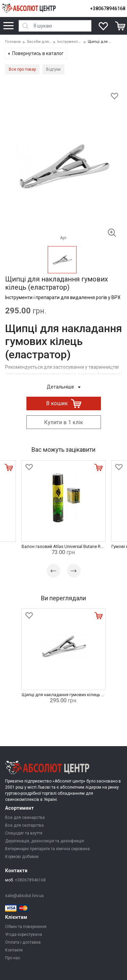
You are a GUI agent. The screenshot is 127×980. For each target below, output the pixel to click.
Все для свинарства (25, 818)
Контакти (14, 950)
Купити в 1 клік (63, 422)
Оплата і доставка (23, 942)
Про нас (13, 958)
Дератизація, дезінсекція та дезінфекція (45, 841)
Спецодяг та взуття (24, 833)
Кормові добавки (22, 857)
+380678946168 (108, 8)
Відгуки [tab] (53, 69)
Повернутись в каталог (38, 53)
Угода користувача (24, 934)
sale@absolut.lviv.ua (24, 896)
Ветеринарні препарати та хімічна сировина (47, 849)
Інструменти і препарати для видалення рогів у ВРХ (63, 297)
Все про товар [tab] (22, 69)
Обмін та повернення (26, 927)
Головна (13, 42)
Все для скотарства (24, 825)
